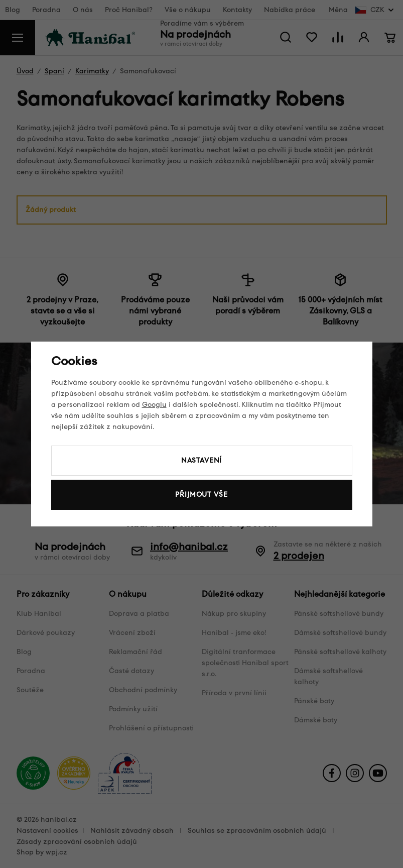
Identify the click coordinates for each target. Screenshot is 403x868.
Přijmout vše (201, 495)
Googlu (154, 405)
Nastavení (202, 460)
